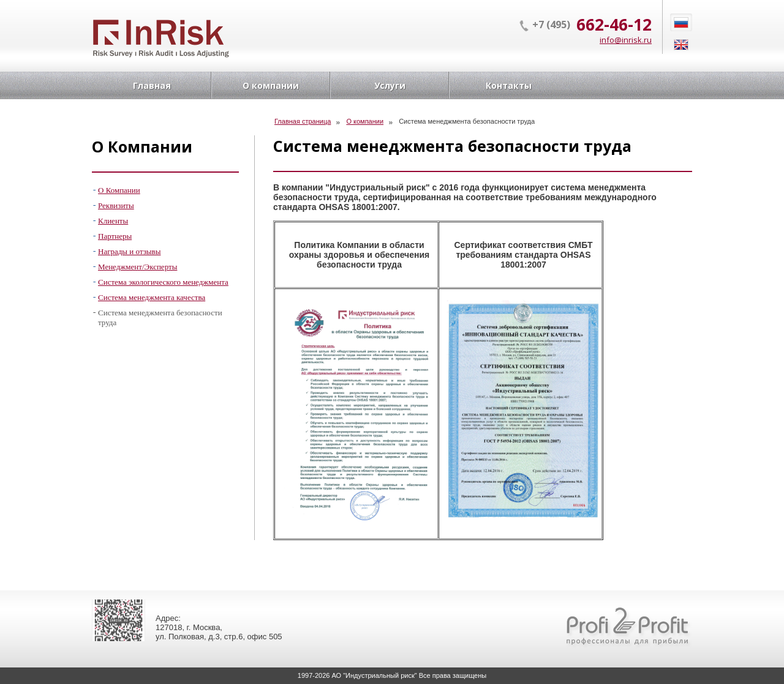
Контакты (509, 85)
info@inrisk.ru (626, 40)
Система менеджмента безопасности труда (160, 318)
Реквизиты (116, 205)
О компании (271, 85)
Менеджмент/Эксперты (138, 267)
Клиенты (113, 221)
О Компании (119, 190)
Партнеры (115, 236)
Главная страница (303, 121)
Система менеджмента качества (152, 297)
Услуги (390, 85)
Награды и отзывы (129, 251)
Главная (152, 85)
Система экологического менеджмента (163, 282)
